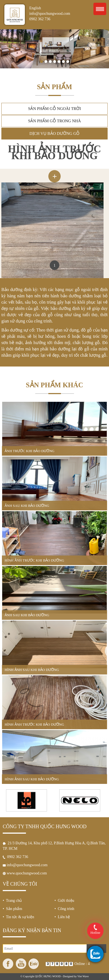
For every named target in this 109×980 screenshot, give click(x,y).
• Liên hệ (62, 917)
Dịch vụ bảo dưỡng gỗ (54, 133)
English (35, 8)
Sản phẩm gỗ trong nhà (54, 121)
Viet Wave (83, 976)
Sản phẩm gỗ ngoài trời (55, 109)
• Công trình (64, 909)
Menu (100, 9)
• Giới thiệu (64, 901)
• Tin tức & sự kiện (18, 917)
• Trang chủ (12, 901)
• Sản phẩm (12, 909)
